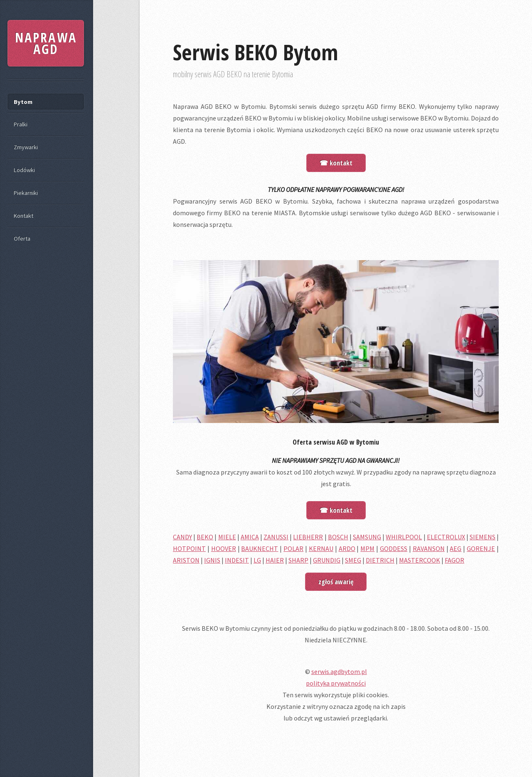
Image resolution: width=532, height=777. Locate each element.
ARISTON (186, 560)
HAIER (275, 560)
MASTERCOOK (420, 560)
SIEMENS (483, 537)
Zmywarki (26, 147)
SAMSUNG (367, 537)
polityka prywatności (336, 683)
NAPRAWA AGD (46, 43)
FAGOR (454, 560)
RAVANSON (429, 548)
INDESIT (237, 560)
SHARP (298, 560)
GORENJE (481, 548)
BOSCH (338, 537)
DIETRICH (380, 560)
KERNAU (321, 548)
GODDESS (394, 548)
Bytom (23, 102)
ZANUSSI (276, 537)
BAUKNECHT (260, 548)
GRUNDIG (327, 560)
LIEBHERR (308, 537)
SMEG (353, 560)
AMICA (250, 537)
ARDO (347, 548)
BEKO (205, 537)
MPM (367, 548)
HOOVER (224, 548)
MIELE (227, 537)
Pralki (21, 124)
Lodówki (24, 170)
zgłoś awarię (336, 582)
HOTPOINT (189, 548)
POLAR (293, 548)
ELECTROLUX (446, 537)
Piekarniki (26, 193)
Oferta (22, 239)
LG (257, 560)
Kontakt (23, 216)
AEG (456, 548)
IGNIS (212, 560)
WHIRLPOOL (404, 537)
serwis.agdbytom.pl (339, 671)
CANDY (182, 537)
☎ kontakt (336, 163)
